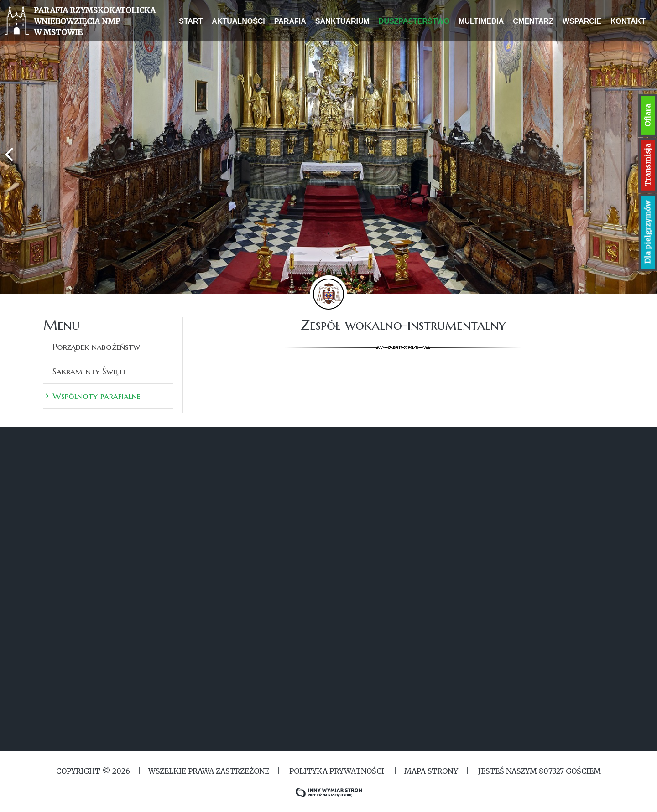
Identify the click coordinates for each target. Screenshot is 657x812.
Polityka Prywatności (337, 771)
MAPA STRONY (431, 771)
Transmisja (647, 165)
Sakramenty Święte (90, 371)
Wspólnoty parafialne (96, 396)
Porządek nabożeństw (96, 347)
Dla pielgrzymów (648, 232)
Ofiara (647, 115)
